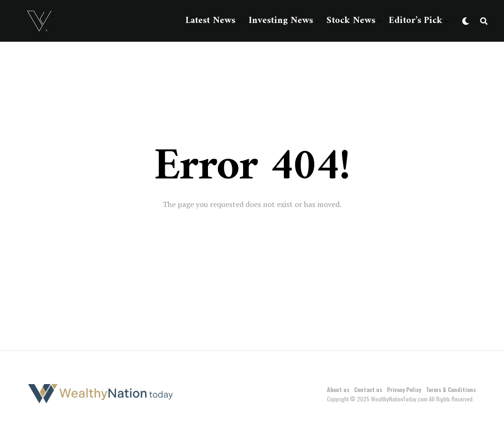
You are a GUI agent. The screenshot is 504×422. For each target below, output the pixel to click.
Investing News (281, 21)
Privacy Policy (404, 389)
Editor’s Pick (415, 21)
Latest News (210, 21)
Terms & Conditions (451, 389)
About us (338, 389)
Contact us (368, 389)
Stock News (351, 21)
